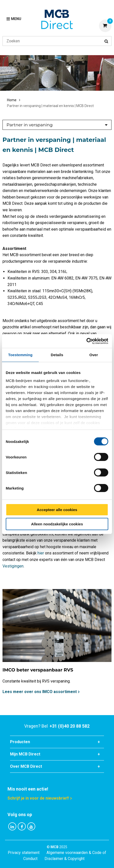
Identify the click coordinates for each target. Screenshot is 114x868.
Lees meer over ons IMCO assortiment (40, 692)
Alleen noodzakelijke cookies (57, 524)
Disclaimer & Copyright (64, 859)
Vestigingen (13, 566)
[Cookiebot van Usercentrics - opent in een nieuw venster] (86, 341)
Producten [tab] (20, 742)
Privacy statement (24, 853)
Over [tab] (94, 355)
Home (12, 100)
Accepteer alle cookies (57, 510)
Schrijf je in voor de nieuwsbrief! (38, 798)
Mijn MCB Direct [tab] (25, 754)
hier (41, 553)
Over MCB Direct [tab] (26, 766)
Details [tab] (57, 355)
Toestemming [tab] (20, 355)
